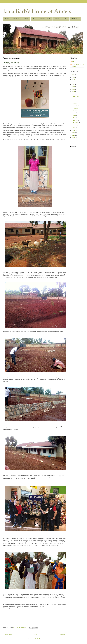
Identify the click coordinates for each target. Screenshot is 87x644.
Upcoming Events (45, 19)
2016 (73, 128)
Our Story (26, 19)
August (75, 111)
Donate (57, 19)
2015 (73, 130)
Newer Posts (8, 634)
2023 (73, 80)
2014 (73, 133)
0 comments (23, 628)
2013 (73, 135)
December (76, 96)
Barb (73, 61)
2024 (73, 77)
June (75, 115)
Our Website (75, 19)
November (76, 100)
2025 (73, 75)
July (75, 113)
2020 (73, 87)
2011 (73, 140)
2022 (73, 82)
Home (7, 19)
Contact (65, 19)
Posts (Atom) (39, 639)
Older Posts (62, 634)
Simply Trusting (11, 63)
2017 (73, 94)
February (76, 123)
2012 (73, 138)
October (76, 108)
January (76, 125)
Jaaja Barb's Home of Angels (37, 12)
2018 (73, 92)
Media (34, 19)
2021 (73, 84)
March (75, 120)
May (75, 118)
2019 (73, 89)
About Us (16, 19)
